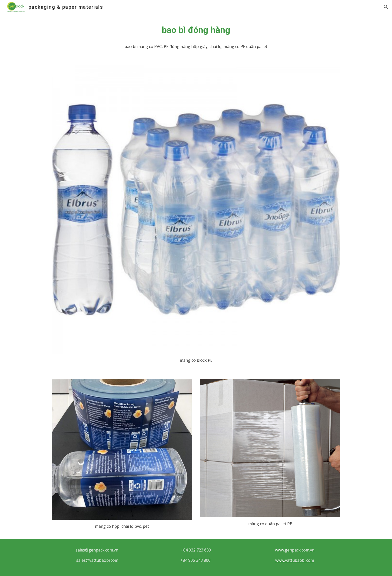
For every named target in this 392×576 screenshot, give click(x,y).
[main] (196, 30)
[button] (386, 7)
